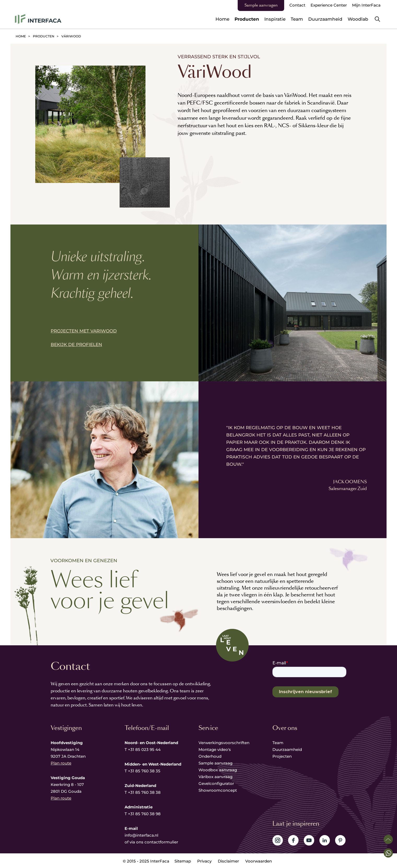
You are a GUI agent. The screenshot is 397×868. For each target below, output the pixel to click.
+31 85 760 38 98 (144, 814)
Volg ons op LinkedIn (325, 840)
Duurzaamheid (287, 749)
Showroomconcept (218, 790)
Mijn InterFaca (366, 5)
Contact (297, 5)
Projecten (282, 756)
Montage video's (215, 749)
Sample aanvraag (215, 763)
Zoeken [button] (377, 19)
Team (278, 743)
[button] (388, 853)
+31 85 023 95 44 (144, 749)
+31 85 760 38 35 (144, 771)
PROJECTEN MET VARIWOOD (84, 331)
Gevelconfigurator (216, 783)
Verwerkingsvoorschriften (224, 743)
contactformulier (161, 842)
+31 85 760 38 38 (144, 792)
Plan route (61, 763)
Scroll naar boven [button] (388, 839)
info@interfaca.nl (141, 835)
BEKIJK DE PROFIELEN (76, 344)
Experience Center (329, 5)
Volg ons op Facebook (293, 840)
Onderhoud (210, 756)
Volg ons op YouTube (309, 840)
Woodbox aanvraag (218, 770)
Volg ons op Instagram (278, 840)
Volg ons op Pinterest (340, 840)
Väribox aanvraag (215, 777)
